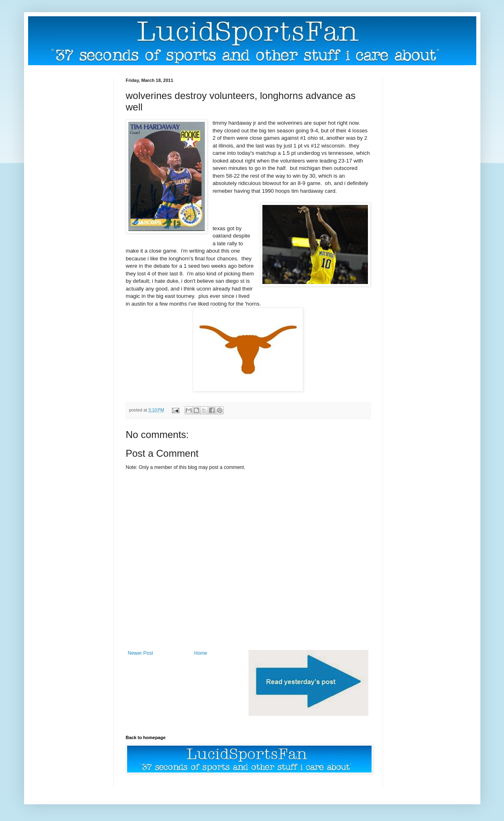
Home (201, 653)
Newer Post (141, 653)
